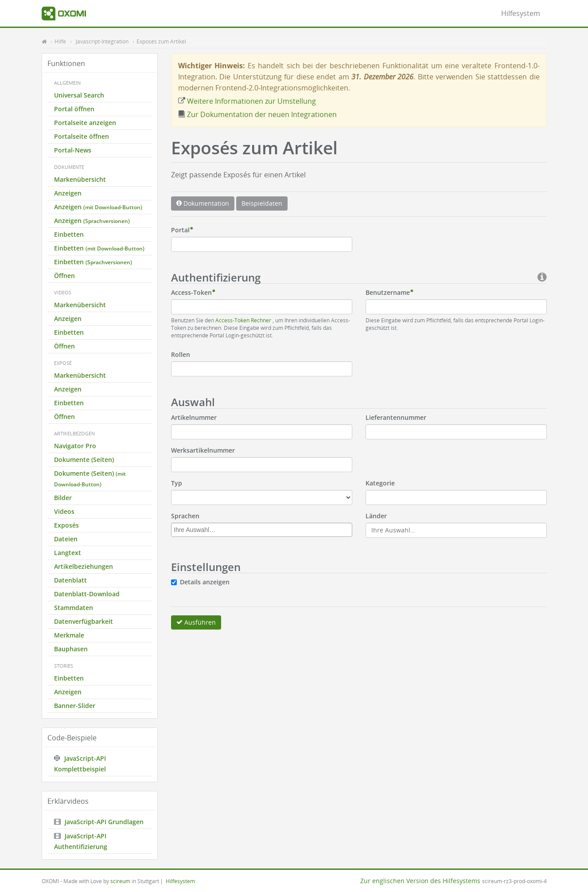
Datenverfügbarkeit (84, 621)
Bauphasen (71, 649)
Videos (64, 511)
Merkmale (69, 635)
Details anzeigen (205, 582)
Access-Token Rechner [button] (244, 320)
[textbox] (264, 530)
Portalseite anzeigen (85, 123)
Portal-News (73, 150)
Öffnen (64, 276)
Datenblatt (70, 580)
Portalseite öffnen (82, 136)
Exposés (66, 525)
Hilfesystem (521, 13)
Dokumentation (203, 203)
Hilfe (60, 41)
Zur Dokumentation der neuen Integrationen (257, 114)
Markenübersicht (80, 179)
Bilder (63, 498)
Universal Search (79, 95)
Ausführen (196, 622)
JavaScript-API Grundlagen (99, 822)
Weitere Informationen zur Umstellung (247, 101)
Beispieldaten (262, 203)
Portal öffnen (74, 109)
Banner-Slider (75, 706)
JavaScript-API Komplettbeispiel (80, 764)
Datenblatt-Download (87, 594)
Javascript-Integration (102, 41)
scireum (120, 881)
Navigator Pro (75, 446)
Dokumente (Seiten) (84, 460)
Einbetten (69, 234)
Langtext (68, 553)
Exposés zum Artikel (161, 41)
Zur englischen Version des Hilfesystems (420, 881)
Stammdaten (74, 608)
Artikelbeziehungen (84, 566)
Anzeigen (68, 193)
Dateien (66, 539)
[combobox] (262, 530)
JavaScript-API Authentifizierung (81, 841)
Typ (177, 483)
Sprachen (185, 516)
